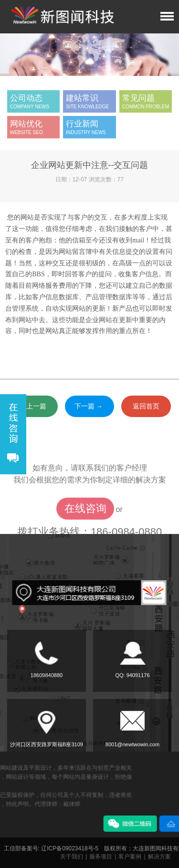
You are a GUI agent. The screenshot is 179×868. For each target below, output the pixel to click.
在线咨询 (85, 529)
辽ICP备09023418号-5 (70, 848)
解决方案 (159, 857)
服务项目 (101, 857)
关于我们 (72, 857)
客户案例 (130, 857)
